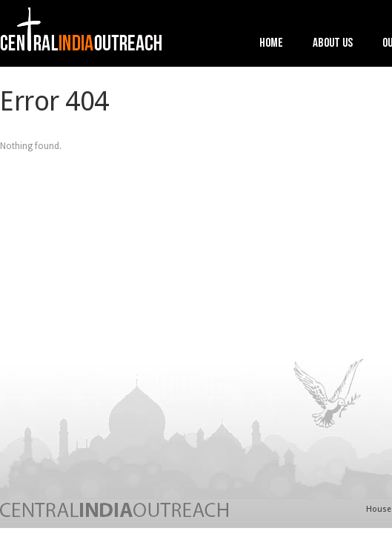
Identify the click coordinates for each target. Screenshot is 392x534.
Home (271, 44)
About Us (333, 44)
